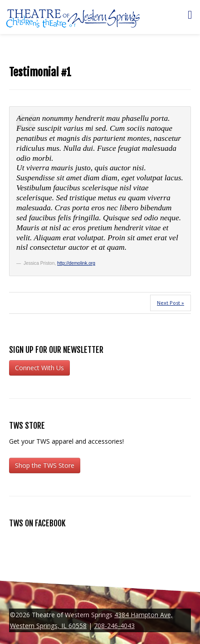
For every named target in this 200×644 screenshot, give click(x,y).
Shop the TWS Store (45, 465)
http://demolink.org (76, 263)
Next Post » (171, 303)
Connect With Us (39, 368)
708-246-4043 (114, 626)
